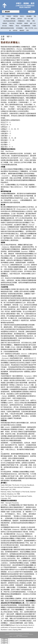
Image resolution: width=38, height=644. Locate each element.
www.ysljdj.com (20, 633)
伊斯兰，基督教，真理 (25, 3)
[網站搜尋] (11, 12)
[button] (32, 12)
